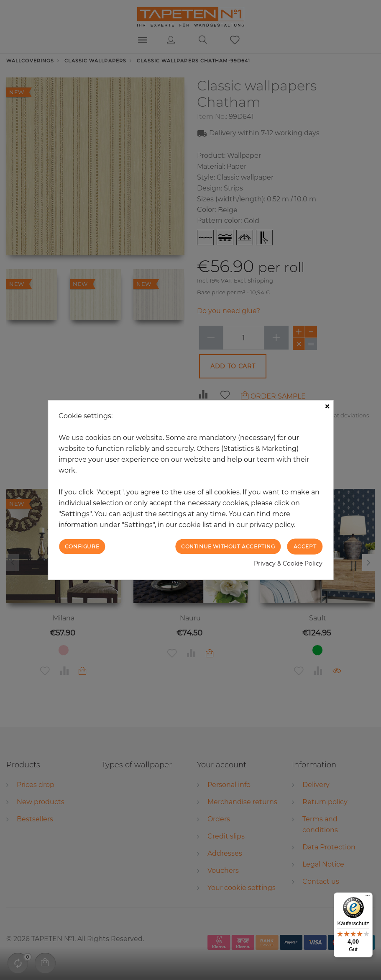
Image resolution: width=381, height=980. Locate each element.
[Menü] (368, 898)
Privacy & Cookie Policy (288, 563)
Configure (82, 546)
